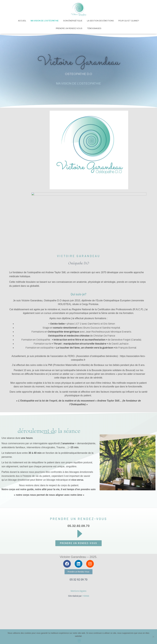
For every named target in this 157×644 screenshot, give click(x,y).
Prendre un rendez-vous (69, 28)
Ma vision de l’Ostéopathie (45, 21)
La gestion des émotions (100, 21)
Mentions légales (78, 591)
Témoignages (94, 28)
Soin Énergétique (73, 21)
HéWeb (86, 596)
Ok (79, 640)
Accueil (22, 21)
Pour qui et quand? (129, 21)
